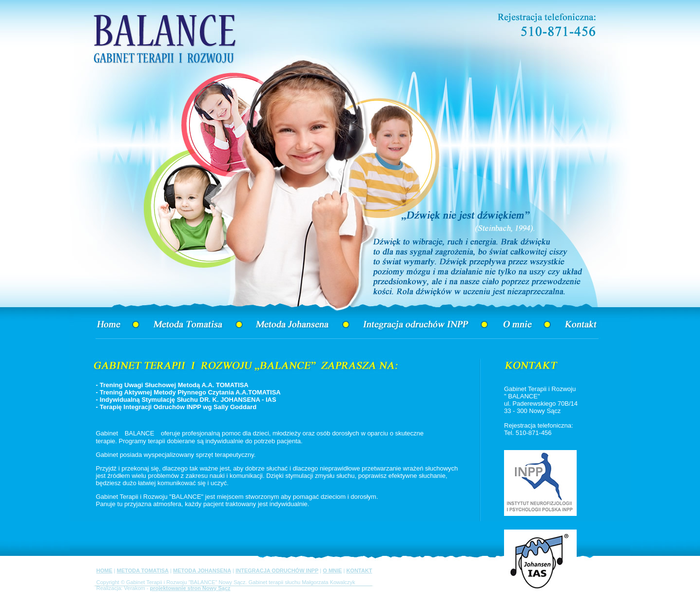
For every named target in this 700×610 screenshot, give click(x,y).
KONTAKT (359, 571)
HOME (105, 571)
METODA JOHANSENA (202, 571)
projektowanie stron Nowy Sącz (190, 588)
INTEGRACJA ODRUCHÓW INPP (277, 571)
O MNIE (332, 571)
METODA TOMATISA (143, 571)
